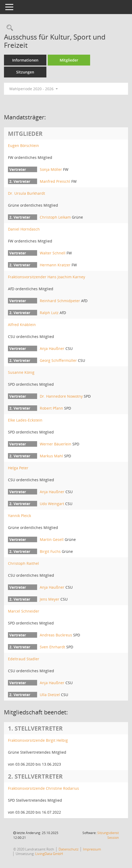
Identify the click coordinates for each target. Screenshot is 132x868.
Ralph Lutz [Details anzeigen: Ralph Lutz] (49, 313)
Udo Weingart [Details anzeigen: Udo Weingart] (52, 504)
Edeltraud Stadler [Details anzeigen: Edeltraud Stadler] (24, 659)
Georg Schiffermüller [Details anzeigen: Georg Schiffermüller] (58, 360)
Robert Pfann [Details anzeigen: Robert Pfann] (51, 408)
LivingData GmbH (49, 854)
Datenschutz (69, 849)
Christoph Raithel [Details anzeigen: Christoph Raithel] (23, 563)
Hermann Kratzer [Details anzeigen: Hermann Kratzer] (55, 265)
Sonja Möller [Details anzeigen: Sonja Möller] (51, 169)
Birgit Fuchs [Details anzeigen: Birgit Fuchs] (50, 551)
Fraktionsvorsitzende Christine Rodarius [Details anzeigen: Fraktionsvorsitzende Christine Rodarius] (43, 788)
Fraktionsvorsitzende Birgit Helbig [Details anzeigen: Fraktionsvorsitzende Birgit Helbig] (38, 740)
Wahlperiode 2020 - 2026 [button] (34, 89)
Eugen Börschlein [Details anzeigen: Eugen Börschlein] (23, 146)
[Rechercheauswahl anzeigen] (8, 28)
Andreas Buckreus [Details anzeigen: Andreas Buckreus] (56, 635)
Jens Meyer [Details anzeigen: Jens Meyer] (50, 599)
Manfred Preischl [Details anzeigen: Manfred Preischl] (55, 181)
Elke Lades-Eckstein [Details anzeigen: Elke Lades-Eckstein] (25, 420)
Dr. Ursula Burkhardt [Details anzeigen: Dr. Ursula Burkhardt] (27, 193)
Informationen (25, 60)
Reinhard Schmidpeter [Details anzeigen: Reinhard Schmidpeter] (60, 301)
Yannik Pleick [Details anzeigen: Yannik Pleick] (19, 516)
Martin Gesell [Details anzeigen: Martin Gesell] (52, 539)
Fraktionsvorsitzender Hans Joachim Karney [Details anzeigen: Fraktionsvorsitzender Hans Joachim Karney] (47, 277)
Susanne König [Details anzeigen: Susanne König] (21, 372)
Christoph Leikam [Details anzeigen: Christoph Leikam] (55, 217)
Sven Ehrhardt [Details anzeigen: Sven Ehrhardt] (52, 647)
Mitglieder (69, 60)
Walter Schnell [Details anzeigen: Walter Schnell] (53, 253)
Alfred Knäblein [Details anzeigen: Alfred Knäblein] (22, 325)
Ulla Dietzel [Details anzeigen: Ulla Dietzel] (50, 695)
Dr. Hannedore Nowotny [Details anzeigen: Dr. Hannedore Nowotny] (61, 396)
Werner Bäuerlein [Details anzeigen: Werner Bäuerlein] (56, 444)
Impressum (92, 849)
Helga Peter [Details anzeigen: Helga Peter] (18, 468)
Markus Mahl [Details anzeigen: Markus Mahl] (51, 456)
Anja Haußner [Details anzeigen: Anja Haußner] (52, 348)
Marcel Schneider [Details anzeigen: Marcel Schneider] (24, 611)
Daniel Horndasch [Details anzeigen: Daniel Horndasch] (24, 229)
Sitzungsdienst (108, 835)
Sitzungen (25, 72)
